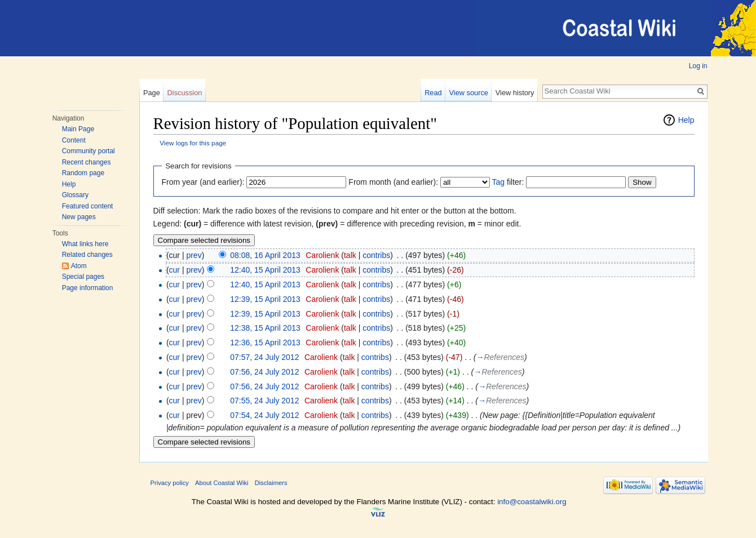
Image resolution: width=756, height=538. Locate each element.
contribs (376, 255)
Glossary (75, 195)
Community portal (89, 151)
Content (74, 140)
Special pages (83, 277)
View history (515, 93)
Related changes (87, 255)
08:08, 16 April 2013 (265, 255)
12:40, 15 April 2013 (265, 270)
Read (433, 93)
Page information (88, 288)
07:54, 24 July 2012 (264, 415)
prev (194, 255)
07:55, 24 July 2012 (264, 401)
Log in (698, 66)
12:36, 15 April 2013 (265, 343)
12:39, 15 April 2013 (265, 299)
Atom (79, 266)
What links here (85, 244)
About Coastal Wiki (222, 483)
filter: (508, 182)
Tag (499, 182)
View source (469, 93)
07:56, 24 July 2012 (264, 372)
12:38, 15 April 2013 (265, 328)
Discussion (185, 93)
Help (69, 184)
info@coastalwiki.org (532, 502)
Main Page (78, 129)
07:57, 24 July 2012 (264, 357)
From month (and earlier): (393, 182)
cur (174, 270)
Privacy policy (170, 483)
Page (152, 93)
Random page (83, 173)
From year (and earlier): (203, 182)
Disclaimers (271, 483)
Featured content (88, 206)
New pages (79, 217)
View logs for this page (193, 143)
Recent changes (87, 162)
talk (350, 255)
